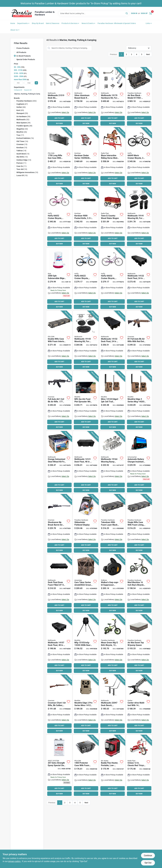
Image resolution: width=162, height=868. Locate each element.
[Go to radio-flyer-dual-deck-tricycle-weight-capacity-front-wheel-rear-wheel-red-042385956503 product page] (139, 766)
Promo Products (23, 48)
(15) (22, 144)
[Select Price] (36, 83)
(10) (22, 169)
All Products (21, 52)
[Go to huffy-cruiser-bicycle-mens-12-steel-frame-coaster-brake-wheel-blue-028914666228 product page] (86, 279)
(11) (21, 163)
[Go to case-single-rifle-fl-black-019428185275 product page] (139, 524)
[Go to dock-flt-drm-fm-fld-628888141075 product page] (59, 644)
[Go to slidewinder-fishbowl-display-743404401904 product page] (86, 524)
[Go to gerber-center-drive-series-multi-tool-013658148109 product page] (139, 704)
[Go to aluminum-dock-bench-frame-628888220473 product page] (112, 704)
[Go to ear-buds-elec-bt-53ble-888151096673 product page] (112, 584)
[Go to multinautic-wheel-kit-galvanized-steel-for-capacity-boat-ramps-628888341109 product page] (59, 462)
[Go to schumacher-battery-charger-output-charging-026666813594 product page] (139, 462)
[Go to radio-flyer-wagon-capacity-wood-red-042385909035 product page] (112, 217)
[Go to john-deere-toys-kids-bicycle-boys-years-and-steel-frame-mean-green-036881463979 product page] (112, 644)
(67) (22, 104)
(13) (23, 154)
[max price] (29, 83)
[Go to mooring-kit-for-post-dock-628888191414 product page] (139, 217)
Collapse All (18, 90)
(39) (23, 123)
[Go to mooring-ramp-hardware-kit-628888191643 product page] (112, 462)
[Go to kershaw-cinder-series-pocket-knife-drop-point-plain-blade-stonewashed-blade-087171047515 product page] (86, 157)
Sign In (134, 13)
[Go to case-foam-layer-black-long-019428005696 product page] (59, 157)
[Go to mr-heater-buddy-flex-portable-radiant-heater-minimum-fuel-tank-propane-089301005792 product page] (112, 766)
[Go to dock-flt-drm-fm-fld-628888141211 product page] (86, 462)
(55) (22, 113)
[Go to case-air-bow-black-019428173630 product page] (139, 97)
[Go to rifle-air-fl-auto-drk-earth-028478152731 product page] (139, 340)
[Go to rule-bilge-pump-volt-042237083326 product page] (59, 279)
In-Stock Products (24, 56)
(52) (23, 120)
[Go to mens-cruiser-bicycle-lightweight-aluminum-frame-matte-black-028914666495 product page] (139, 157)
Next (148, 54)
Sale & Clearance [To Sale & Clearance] (53, 23)
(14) (21, 151)
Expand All (28, 90)
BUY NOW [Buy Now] (59, 123)
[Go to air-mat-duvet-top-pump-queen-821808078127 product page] (139, 644)
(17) (20, 135)
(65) (20, 110)
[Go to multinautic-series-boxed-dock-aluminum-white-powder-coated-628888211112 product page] (86, 97)
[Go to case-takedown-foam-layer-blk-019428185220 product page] (112, 524)
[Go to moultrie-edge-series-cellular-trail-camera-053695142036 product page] (139, 401)
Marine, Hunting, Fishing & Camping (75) (31, 94)
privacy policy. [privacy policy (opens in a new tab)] (15, 861)
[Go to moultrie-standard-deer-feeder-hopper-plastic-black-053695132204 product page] (86, 644)
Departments (22, 23)
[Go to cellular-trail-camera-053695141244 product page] (112, 401)
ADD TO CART (59, 118)
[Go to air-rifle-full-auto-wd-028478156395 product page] (59, 704)
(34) (22, 129)
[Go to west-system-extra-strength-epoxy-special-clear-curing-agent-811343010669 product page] (59, 766)
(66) (21, 107)
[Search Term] (94, 13)
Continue (148, 856)
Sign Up (144, 13)
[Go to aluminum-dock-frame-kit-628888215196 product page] (59, 97)
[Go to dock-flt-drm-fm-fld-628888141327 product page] (112, 340)
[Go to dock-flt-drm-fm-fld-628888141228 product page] (139, 279)
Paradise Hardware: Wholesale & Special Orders (117, 23)
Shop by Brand (38, 23)
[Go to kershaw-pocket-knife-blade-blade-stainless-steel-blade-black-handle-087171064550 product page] (86, 217)
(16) (25, 138)
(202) (27, 101)
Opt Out (148, 863)
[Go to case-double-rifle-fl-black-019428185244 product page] (59, 340)
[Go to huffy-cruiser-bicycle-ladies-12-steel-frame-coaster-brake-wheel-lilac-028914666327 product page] (112, 279)
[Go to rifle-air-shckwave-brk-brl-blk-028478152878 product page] (59, 524)
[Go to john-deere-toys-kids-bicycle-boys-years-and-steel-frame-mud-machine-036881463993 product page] (139, 584)
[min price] (18, 83)
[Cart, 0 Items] (151, 13)
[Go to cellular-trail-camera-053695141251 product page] (86, 704)
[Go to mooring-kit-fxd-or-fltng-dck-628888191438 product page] (86, 340)
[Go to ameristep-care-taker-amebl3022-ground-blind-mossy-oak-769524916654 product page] (86, 584)
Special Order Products (26, 59)
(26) (22, 132)
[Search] (127, 13)
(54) (23, 116)
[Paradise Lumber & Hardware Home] (22, 13)
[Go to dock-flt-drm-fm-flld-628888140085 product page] (59, 584)
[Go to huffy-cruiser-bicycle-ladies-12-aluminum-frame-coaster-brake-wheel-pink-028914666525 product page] (59, 217)
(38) (24, 126)
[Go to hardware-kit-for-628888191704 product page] (112, 97)
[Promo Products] (15, 48)
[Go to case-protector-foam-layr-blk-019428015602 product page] (86, 766)
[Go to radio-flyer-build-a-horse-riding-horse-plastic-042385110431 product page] (112, 157)
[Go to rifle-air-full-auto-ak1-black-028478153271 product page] (59, 401)
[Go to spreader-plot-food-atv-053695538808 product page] (86, 401)
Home (13, 23)
